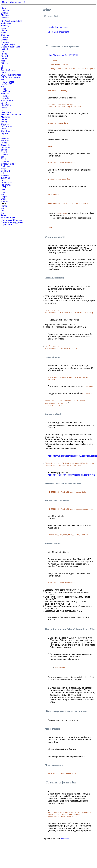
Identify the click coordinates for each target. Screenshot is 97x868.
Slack (4, 159)
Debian (4, 13)
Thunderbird (7, 183)
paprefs (4, 133)
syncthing (5, 178)
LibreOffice (6, 105)
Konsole (5, 94)
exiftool (4, 49)
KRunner (5, 96)
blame (4, 30)
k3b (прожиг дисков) (11, 77)
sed (3, 157)
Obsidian (5, 124)
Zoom (4, 215)
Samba (4, 154)
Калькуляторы (8, 218)
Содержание (16, 2)
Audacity (5, 26)
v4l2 (3, 190)
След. (27, 2)
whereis (5, 201)
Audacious (6, 23)
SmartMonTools (8, 164)
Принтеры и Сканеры (11, 220)
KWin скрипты (8, 101)
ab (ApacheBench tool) (12, 21)
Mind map (6, 117)
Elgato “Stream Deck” (11, 47)
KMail (4, 89)
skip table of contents (58, 27)
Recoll (4, 152)
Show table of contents (58, 32)
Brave (4, 33)
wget (3, 199)
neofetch (5, 119)
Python (4, 143)
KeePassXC (7, 84)
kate (3, 80)
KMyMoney (6, 91)
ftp (2, 65)
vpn (3, 194)
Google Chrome (8, 70)
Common (5, 10)
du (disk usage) (8, 44)
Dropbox (5, 42)
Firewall (5, 56)
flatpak (4, 58)
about (4, 8)
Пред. (5, 2)
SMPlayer (6, 166)
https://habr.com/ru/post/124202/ (63, 55)
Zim (3, 211)
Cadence (5, 35)
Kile (3, 87)
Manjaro (5, 15)
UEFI (3, 187)
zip (2, 213)
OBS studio (6, 126)
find (3, 51)
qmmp (4, 150)
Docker (4, 40)
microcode (6, 112)
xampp (4, 206)
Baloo (4, 28)
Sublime (5, 176)
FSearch (5, 63)
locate (4, 108)
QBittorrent (6, 147)
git (2, 68)
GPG (3, 73)
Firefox (4, 54)
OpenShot (6, 131)
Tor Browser (7, 185)
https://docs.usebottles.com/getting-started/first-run (71, 485)
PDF (3, 136)
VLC (3, 192)
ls (2, 110)
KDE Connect (7, 82)
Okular (4, 129)
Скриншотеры (8, 225)
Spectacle (6, 171)
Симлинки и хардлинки (12, 222)
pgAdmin (5, 138)
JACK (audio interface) (12, 75)
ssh (3, 173)
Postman (5, 140)
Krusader (5, 98)
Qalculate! (6, 145)
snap (3, 169)
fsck (3, 61)
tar (2, 180)
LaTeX (4, 103)
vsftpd (4, 197)
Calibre (4, 37)
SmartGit (5, 161)
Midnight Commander (11, 115)
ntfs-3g (4, 122)
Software (5, 17)
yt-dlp (4, 208)
